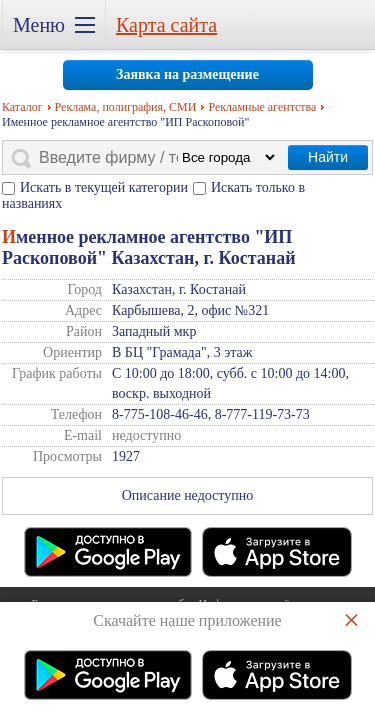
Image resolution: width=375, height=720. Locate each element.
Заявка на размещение (187, 74)
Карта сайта (166, 25)
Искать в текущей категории (104, 187)
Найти (328, 157)
